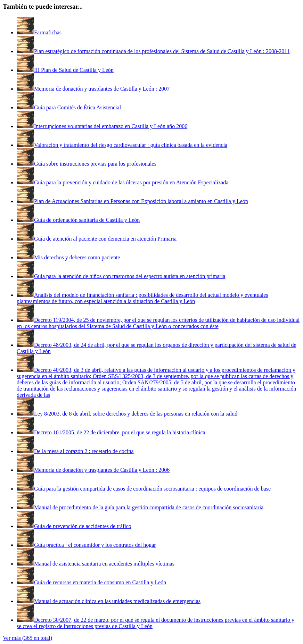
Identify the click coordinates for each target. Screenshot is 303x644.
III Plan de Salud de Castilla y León (74, 70)
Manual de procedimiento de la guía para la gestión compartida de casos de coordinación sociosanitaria (149, 507)
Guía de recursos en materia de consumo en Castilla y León (100, 582)
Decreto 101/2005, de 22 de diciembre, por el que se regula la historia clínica (120, 432)
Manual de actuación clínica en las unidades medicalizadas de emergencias (117, 601)
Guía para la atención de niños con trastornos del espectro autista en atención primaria (130, 276)
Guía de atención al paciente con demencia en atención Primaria (105, 239)
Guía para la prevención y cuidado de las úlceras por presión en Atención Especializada (131, 182)
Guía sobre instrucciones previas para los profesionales (95, 164)
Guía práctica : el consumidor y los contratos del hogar (95, 545)
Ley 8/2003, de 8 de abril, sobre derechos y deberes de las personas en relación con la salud (136, 414)
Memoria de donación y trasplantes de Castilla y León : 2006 (102, 470)
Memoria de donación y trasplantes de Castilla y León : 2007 (102, 89)
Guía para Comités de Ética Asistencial (77, 107)
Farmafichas (48, 32)
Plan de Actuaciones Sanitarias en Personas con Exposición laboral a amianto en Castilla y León (141, 201)
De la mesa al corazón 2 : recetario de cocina (84, 451)
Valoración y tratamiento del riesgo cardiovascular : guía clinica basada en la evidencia (131, 145)
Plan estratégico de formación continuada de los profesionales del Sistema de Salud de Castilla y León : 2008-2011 (162, 51)
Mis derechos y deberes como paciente (77, 257)
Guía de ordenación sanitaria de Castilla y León (87, 220)
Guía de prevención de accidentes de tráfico (83, 526)
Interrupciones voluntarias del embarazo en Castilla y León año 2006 (111, 126)
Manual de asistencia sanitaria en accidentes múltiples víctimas (104, 564)
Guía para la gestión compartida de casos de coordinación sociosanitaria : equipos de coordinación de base (152, 489)
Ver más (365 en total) (27, 638)
